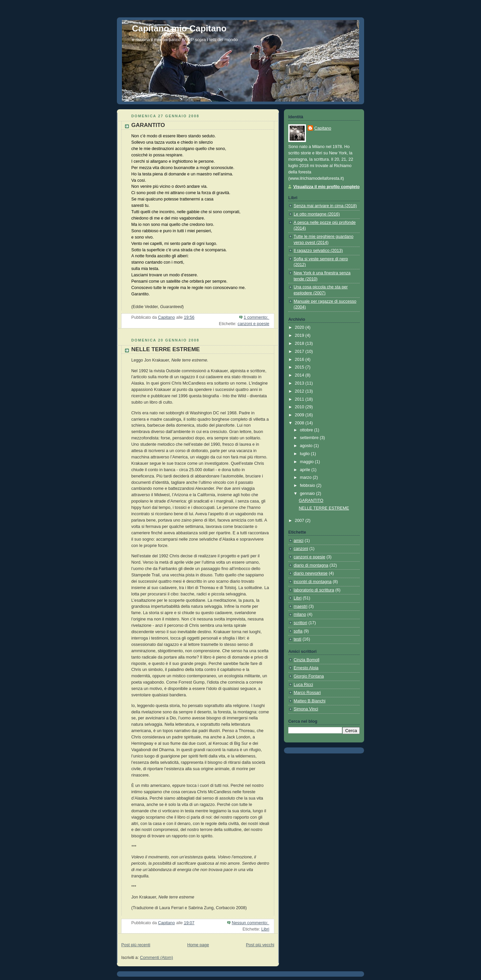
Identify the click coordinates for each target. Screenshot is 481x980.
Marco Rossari (307, 693)
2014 (300, 375)
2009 (300, 415)
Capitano (323, 128)
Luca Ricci (303, 685)
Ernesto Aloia (306, 668)
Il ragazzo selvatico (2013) (318, 251)
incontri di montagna (313, 582)
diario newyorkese (311, 573)
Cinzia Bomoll (306, 660)
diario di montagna (311, 565)
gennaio (308, 494)
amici (298, 541)
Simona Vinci (306, 709)
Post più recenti (136, 945)
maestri (300, 606)
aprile (306, 470)
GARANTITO (148, 125)
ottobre (307, 430)
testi (297, 639)
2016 (300, 360)
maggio (307, 462)
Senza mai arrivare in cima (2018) (325, 206)
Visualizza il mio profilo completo (327, 187)
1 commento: (257, 317)
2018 (300, 343)
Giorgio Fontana (309, 676)
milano (300, 614)
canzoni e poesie (253, 324)
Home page (198, 945)
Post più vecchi (260, 945)
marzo (306, 477)
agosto (307, 446)
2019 (300, 335)
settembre (310, 438)
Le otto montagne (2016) (317, 214)
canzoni (301, 549)
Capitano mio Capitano (179, 28)
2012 (300, 391)
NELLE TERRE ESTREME (166, 349)
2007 (300, 521)
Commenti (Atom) (156, 958)
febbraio (308, 485)
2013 (300, 383)
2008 (300, 423)
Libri (265, 929)
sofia (298, 631)
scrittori (300, 623)
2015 (300, 367)
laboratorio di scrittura (314, 590)
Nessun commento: (251, 923)
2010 (300, 407)
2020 (300, 327)
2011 (300, 399)
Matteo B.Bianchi (309, 701)
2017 (300, 352)
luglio (305, 454)
